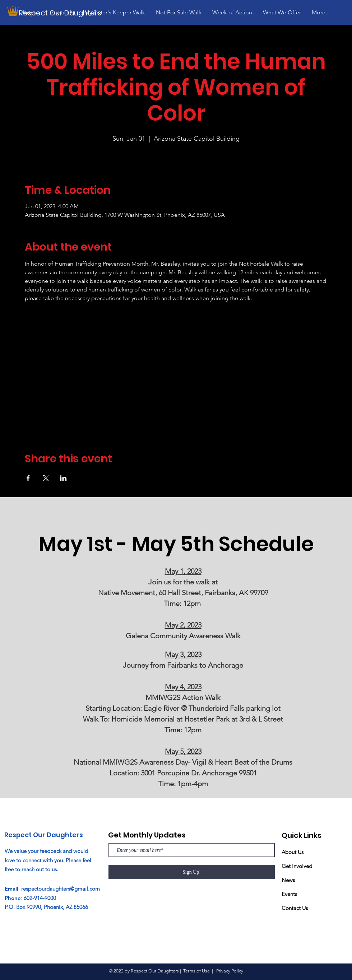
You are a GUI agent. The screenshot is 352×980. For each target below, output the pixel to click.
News (288, 880)
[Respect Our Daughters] (62, 13)
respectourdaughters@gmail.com (61, 889)
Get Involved (297, 866)
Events (289, 894)
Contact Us (295, 908)
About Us (293, 852)
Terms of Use (196, 971)
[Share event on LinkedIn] (63, 478)
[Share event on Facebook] (28, 478)
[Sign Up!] (192, 872)
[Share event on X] (46, 478)
